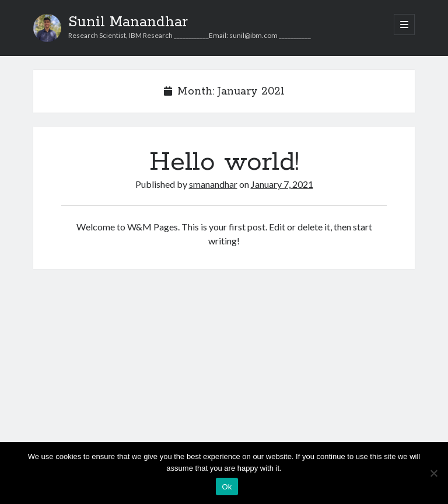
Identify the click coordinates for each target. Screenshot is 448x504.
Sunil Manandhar (128, 22)
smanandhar (213, 184)
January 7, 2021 (282, 184)
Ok (227, 487)
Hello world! (224, 162)
